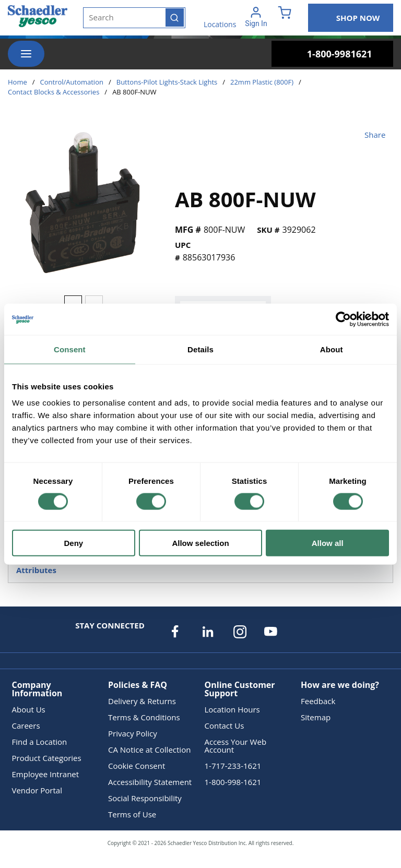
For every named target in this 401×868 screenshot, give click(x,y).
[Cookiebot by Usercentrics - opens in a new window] (343, 319)
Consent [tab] (70, 349)
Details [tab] (200, 349)
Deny (73, 543)
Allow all (328, 543)
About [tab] (332, 349)
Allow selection (200, 543)
